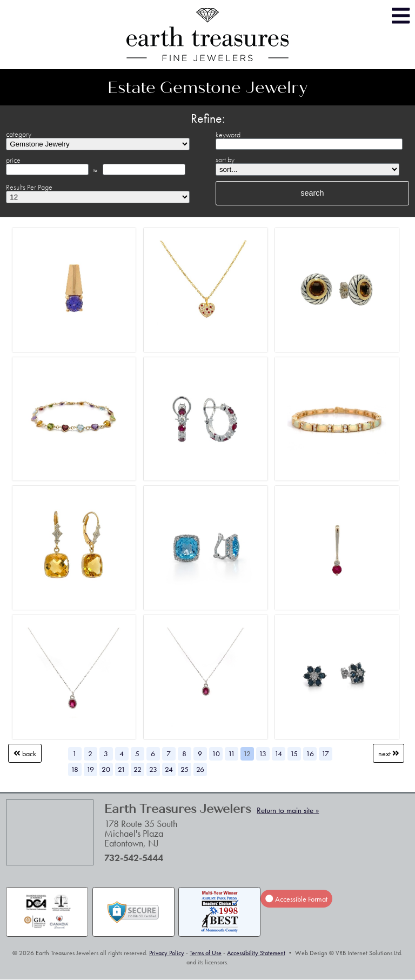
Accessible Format (296, 899)
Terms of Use (206, 953)
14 (278, 754)
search (312, 193)
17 (325, 754)
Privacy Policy (167, 953)
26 (200, 769)
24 (169, 769)
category (19, 134)
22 (138, 769)
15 (294, 754)
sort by (225, 159)
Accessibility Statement (256, 953)
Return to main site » (288, 810)
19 (90, 769)
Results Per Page (29, 187)
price (13, 160)
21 (122, 769)
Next (389, 754)
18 (75, 769)
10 (216, 754)
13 (263, 754)
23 (153, 769)
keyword (228, 135)
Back (25, 754)
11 (232, 754)
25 (185, 769)
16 (310, 754)
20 (106, 769)
